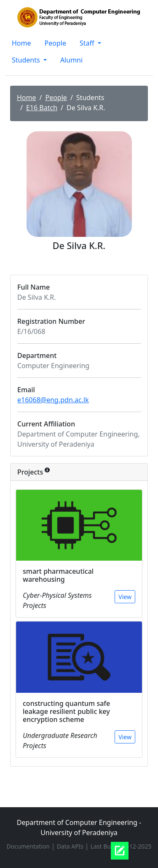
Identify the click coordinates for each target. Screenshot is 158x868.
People (55, 43)
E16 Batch (42, 108)
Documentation (29, 846)
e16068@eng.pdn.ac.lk (53, 400)
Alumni (71, 60)
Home (21, 43)
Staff (88, 43)
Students (27, 60)
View (125, 597)
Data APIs (71, 846)
